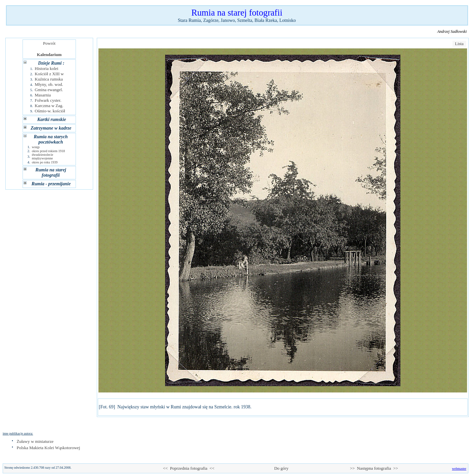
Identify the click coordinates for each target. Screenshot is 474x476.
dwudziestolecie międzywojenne (42, 156)
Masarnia (43, 95)
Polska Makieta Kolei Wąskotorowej (48, 448)
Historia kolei (47, 68)
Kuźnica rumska (49, 79)
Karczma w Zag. (49, 106)
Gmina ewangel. (49, 90)
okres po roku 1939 (45, 162)
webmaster (459, 469)
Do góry (281, 468)
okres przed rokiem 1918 (48, 151)
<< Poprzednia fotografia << (188, 468)
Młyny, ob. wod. (49, 84)
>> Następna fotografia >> (374, 468)
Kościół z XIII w (49, 74)
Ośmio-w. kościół (50, 111)
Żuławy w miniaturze (35, 441)
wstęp (36, 147)
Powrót (49, 43)
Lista (459, 44)
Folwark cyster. (48, 100)
